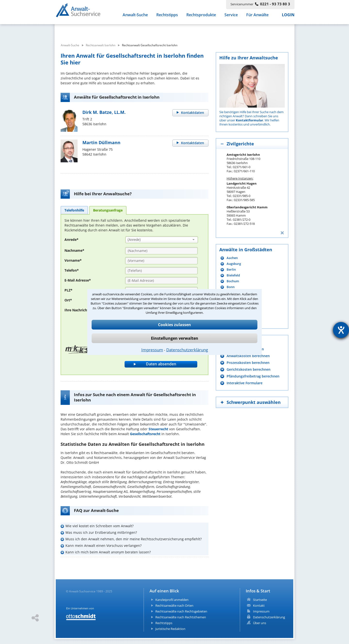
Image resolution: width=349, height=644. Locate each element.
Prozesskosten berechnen (248, 363)
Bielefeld (233, 275)
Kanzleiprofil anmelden (172, 600)
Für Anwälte (257, 16)
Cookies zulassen (174, 325)
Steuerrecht (158, 429)
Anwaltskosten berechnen (248, 356)
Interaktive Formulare (245, 383)
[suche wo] (188, 31)
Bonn (231, 287)
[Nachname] (161, 251)
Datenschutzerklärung (187, 350)
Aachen (232, 258)
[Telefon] (161, 271)
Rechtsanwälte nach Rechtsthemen (181, 617)
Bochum (233, 281)
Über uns (260, 623)
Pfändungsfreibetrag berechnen (253, 376)
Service (231, 16)
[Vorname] (161, 261)
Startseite (260, 600)
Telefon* (72, 270)
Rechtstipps (167, 16)
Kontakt (259, 605)
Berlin (231, 270)
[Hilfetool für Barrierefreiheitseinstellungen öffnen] (341, 330)
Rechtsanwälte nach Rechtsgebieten (181, 611)
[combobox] (162, 240)
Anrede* (71, 240)
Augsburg (234, 264)
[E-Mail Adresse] (161, 281)
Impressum (152, 350)
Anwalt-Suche (135, 16)
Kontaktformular (250, 120)
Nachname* (74, 250)
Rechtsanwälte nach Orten (174, 605)
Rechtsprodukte (201, 16)
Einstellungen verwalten (175, 338)
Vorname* (73, 260)
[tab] (74, 210)
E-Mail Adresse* (78, 280)
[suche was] (99, 31)
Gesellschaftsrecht (145, 434)
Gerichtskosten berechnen (249, 369)
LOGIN (288, 16)
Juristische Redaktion (170, 629)
